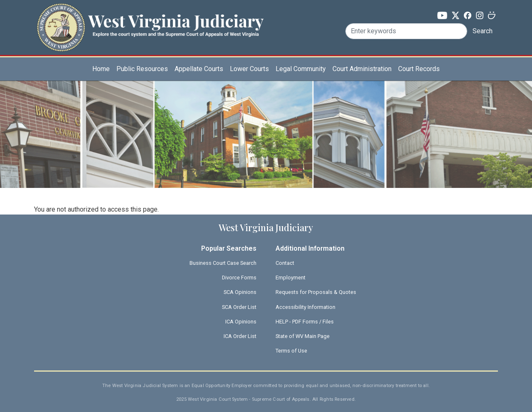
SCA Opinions (240, 292)
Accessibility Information (305, 307)
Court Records (419, 69)
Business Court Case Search (223, 263)
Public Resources (142, 69)
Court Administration (362, 69)
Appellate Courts (199, 69)
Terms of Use (291, 351)
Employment (291, 278)
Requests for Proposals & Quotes (316, 292)
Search (483, 31)
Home (101, 69)
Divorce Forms (239, 278)
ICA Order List (240, 336)
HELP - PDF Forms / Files (305, 322)
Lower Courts (249, 69)
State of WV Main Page (303, 336)
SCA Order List (239, 307)
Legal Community (301, 69)
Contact (285, 263)
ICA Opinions (241, 322)
